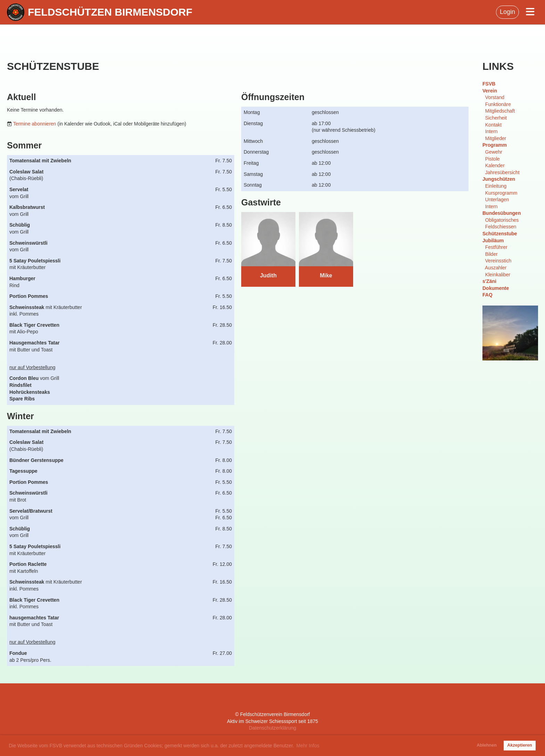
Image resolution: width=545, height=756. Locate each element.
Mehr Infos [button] (308, 746)
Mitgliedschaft (500, 111)
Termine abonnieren (35, 124)
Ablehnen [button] (487, 745)
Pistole (493, 159)
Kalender (495, 165)
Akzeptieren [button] (519, 745)
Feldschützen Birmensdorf (110, 12)
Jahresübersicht (502, 172)
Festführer (496, 247)
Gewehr (494, 152)
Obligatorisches (502, 220)
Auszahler (496, 268)
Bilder (491, 254)
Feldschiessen (501, 227)
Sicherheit (496, 118)
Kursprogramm (501, 193)
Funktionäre (498, 104)
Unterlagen (497, 200)
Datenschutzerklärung (272, 728)
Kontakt (493, 125)
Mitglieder (496, 138)
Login (507, 12)
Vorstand (495, 97)
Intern (491, 131)
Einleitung (496, 186)
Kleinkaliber (498, 275)
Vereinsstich (498, 261)
